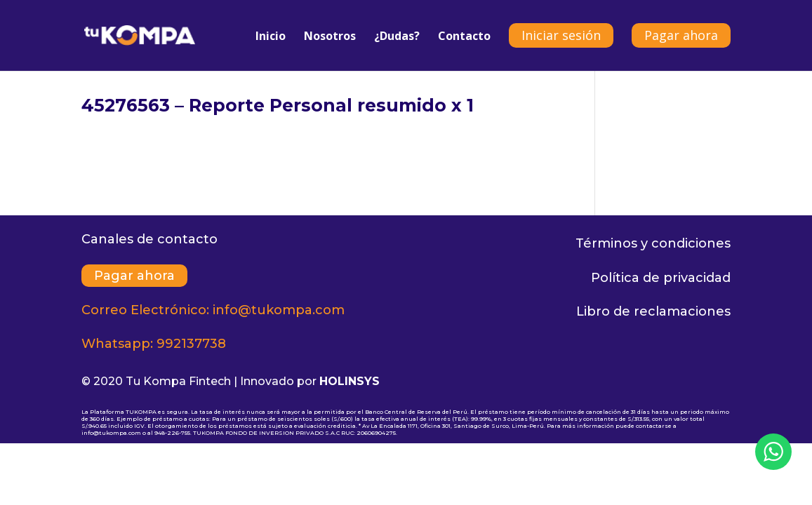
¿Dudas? (397, 37)
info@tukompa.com (279, 310)
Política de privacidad (661, 278)
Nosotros (330, 37)
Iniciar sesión (561, 35)
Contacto (464, 37)
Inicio (271, 37)
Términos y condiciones (653, 243)
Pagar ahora (681, 35)
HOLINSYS (350, 381)
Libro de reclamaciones (653, 311)
